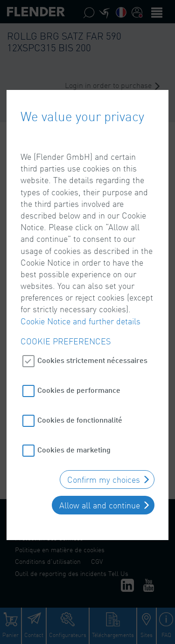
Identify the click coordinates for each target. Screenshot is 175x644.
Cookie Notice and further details (80, 316)
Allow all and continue (100, 501)
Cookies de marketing (74, 445)
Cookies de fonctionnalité (80, 415)
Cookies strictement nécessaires (92, 356)
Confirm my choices (104, 475)
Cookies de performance (79, 386)
